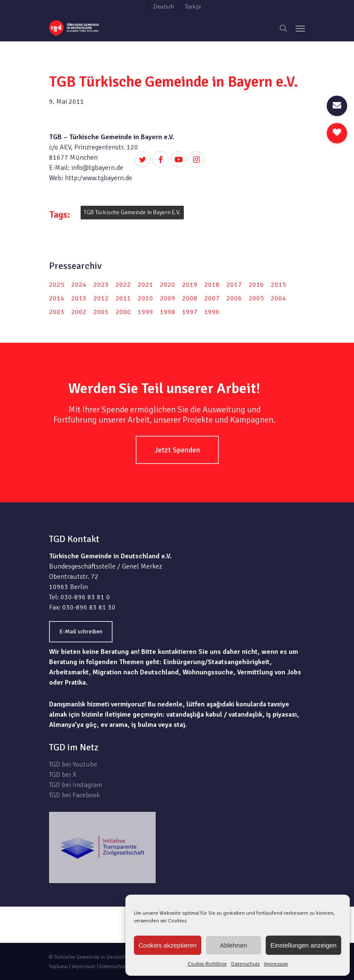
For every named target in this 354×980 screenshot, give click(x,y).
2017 (234, 285)
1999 (145, 312)
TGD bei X (63, 775)
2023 (101, 285)
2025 (57, 285)
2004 (279, 298)
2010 (145, 298)
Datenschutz (245, 964)
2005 (256, 298)
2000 (123, 312)
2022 (123, 285)
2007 (212, 298)
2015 (279, 285)
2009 (168, 298)
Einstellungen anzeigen (303, 945)
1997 (190, 312)
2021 (145, 285)
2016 (256, 285)
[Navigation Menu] (300, 28)
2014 (57, 298)
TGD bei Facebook (74, 795)
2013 (79, 298)
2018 (212, 285)
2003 (57, 312)
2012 (101, 298)
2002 (79, 312)
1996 (212, 312)
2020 (168, 285)
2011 (123, 298)
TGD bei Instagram (76, 785)
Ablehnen (234, 945)
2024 (79, 285)
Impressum (276, 964)
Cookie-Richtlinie (207, 964)
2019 (190, 285)
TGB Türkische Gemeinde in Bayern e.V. (132, 212)
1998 (168, 312)
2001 (101, 312)
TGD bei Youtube (73, 764)
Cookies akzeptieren (168, 945)
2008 (190, 298)
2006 (234, 298)
